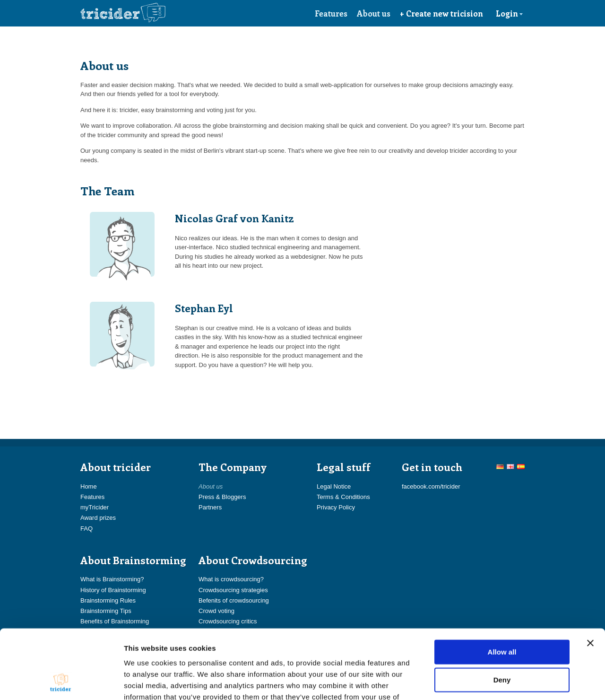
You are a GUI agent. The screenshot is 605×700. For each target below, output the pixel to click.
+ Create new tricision (441, 13)
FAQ (86, 529)
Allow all (502, 587)
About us (374, 13)
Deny (502, 615)
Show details (496, 681)
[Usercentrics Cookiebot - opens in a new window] (61, 682)
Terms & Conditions (343, 497)
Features (331, 13)
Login (510, 13)
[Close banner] (590, 578)
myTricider (95, 507)
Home (89, 486)
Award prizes (98, 518)
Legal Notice (334, 486)
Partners (210, 507)
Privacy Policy (336, 507)
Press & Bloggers (222, 497)
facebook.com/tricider (431, 486)
